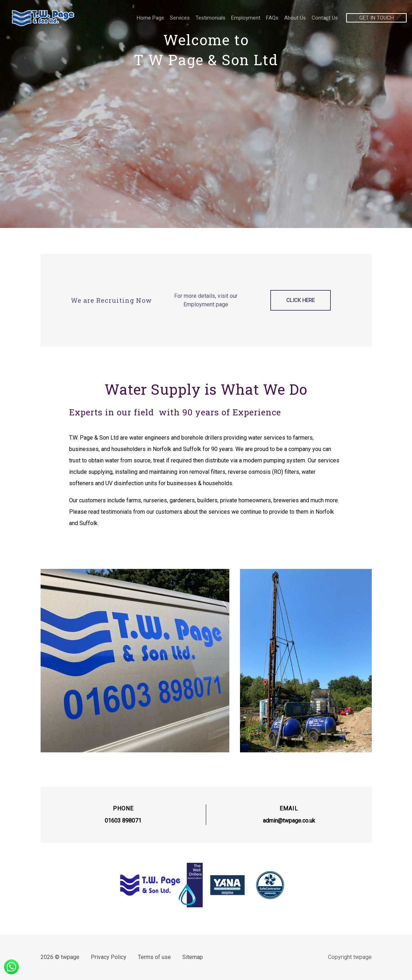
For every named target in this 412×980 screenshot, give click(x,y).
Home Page (150, 18)
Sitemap (193, 957)
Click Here (300, 301)
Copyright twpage (349, 957)
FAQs (272, 18)
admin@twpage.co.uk (288, 821)
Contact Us (325, 18)
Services (180, 18)
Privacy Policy (109, 957)
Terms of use (154, 957)
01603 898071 (123, 821)
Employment (246, 18)
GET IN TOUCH (377, 18)
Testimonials (210, 18)
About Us (295, 18)
